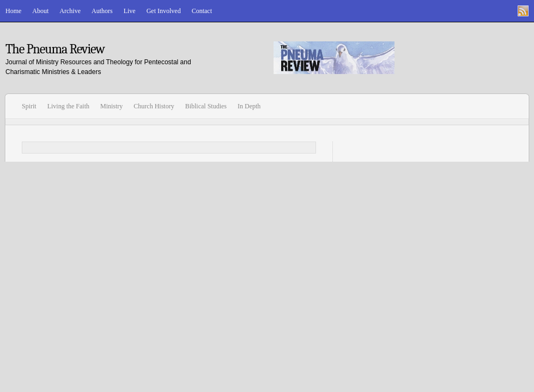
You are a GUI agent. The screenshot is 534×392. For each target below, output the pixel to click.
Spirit (29, 106)
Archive (70, 11)
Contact (202, 11)
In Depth (249, 106)
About (40, 11)
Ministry (111, 106)
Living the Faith (68, 106)
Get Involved (164, 11)
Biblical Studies (206, 106)
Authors (102, 11)
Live (130, 11)
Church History (154, 106)
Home (13, 11)
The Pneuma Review (55, 49)
